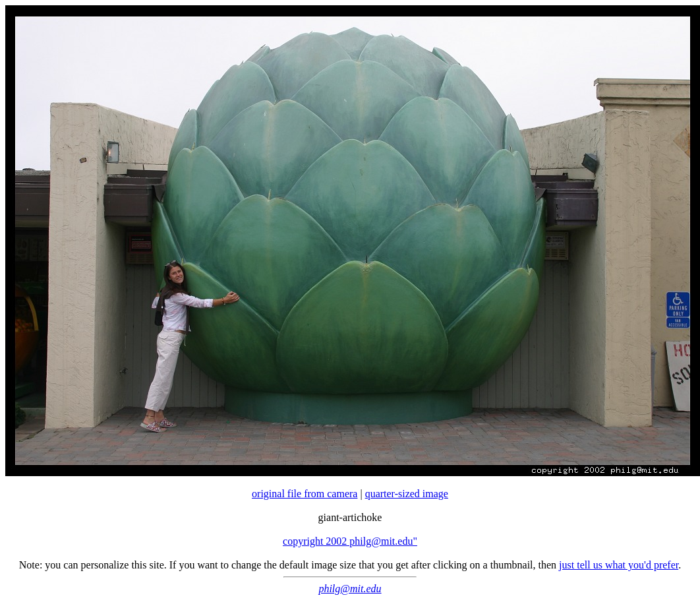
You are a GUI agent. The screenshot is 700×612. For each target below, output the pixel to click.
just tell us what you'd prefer (619, 565)
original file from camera (305, 494)
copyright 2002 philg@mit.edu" (350, 541)
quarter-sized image (407, 494)
